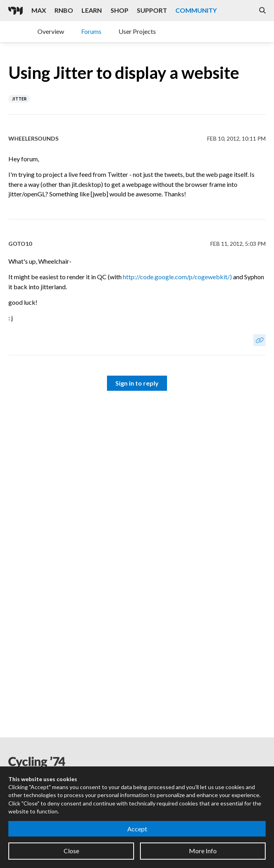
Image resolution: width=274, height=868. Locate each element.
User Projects (137, 31)
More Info (203, 851)
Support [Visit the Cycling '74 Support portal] (152, 10)
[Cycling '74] (16, 11)
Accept (137, 829)
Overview (51, 31)
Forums (91, 31)
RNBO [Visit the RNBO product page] (64, 10)
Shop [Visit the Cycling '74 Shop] (120, 10)
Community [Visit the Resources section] (196, 10)
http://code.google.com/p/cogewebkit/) (177, 277)
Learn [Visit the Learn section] (92, 10)
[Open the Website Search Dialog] (262, 11)
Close (71, 851)
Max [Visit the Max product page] (39, 10)
